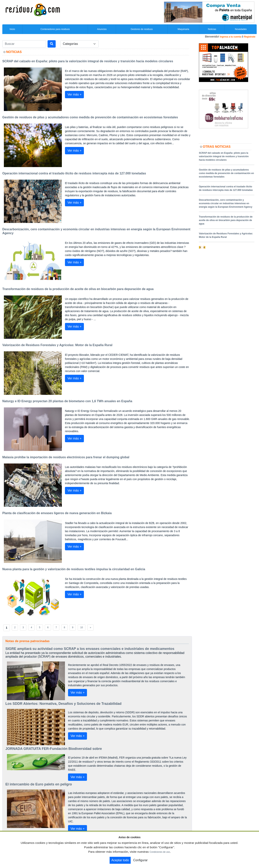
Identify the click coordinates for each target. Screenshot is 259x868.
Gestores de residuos (142, 29)
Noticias (212, 29)
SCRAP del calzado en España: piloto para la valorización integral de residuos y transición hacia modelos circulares (224, 156)
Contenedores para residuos (55, 29)
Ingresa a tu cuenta (230, 37)
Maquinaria (183, 29)
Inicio (12, 29)
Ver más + (74, 94)
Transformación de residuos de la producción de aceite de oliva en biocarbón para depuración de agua (226, 220)
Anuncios (102, 29)
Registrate (250, 37)
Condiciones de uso (160, 852)
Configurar (140, 860)
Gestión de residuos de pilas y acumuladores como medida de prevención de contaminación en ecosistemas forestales (226, 173)
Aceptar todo (120, 860)
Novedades (241, 29)
